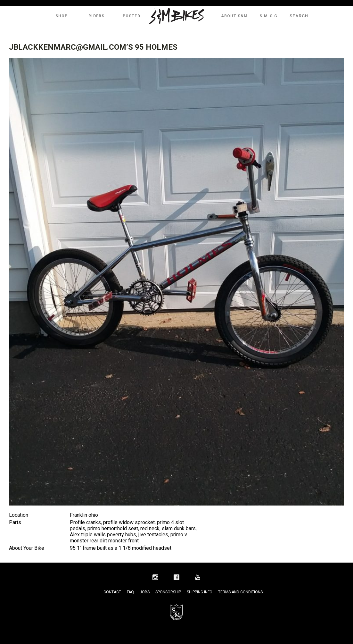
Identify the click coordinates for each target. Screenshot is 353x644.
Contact (112, 592)
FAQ (130, 592)
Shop (62, 16)
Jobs (145, 592)
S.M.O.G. (269, 16)
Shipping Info (200, 592)
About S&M (234, 16)
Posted (131, 16)
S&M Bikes (176, 16)
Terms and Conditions (240, 592)
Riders (96, 16)
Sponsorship (168, 592)
